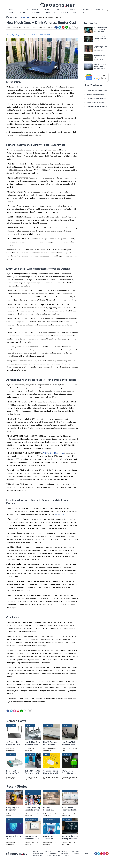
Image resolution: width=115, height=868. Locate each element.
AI (18, 10)
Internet (23, 12)
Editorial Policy (62, 852)
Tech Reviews (85, 10)
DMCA (67, 855)
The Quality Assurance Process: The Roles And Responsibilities (97, 91)
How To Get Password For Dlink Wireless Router (14, 773)
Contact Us (76, 853)
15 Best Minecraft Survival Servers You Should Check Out (97, 102)
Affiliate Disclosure (53, 855)
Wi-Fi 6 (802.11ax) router (54, 453)
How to (71, 10)
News (75, 12)
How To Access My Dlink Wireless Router (51, 744)
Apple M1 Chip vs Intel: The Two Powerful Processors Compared (97, 106)
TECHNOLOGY (45, 35)
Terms (87, 853)
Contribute (53, 853)
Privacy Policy (38, 855)
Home (11, 10)
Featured (65, 12)
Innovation (50, 12)
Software (36, 12)
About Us (36, 852)
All (84, 12)
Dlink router (59, 514)
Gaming (59, 10)
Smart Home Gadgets (31, 35)
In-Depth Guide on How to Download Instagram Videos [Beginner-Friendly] (96, 94)
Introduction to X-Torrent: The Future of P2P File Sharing (100, 38)
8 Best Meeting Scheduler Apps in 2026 (32, 839)
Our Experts (48, 852)
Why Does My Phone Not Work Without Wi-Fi (69, 773)
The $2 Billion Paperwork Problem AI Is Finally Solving (70, 810)
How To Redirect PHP (99, 56)
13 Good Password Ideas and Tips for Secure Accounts (96, 98)
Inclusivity (75, 852)
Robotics (36, 10)
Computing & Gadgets (14, 35)
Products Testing (39, 853)
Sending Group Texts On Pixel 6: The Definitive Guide (101, 47)
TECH (26, 10)
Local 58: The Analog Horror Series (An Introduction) (100, 65)
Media (11, 12)
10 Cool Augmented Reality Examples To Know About (100, 29)
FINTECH (47, 10)
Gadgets (100, 10)
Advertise (65, 853)
